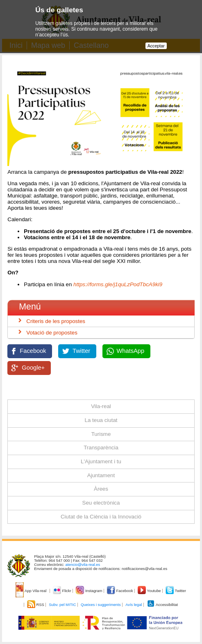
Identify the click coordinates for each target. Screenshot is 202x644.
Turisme (101, 434)
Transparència (101, 448)
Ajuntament (101, 475)
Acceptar (156, 46)
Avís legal (134, 605)
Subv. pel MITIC (62, 605)
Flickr (62, 591)
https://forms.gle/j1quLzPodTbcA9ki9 (117, 284)
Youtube (150, 591)
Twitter (81, 351)
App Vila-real (32, 591)
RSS (36, 605)
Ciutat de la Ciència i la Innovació (101, 517)
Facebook (33, 351)
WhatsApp (131, 351)
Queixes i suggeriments (101, 605)
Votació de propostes (52, 333)
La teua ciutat (101, 420)
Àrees (101, 489)
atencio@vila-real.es (83, 565)
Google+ (33, 368)
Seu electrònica (101, 503)
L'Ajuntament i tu (101, 461)
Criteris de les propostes (56, 321)
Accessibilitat (162, 605)
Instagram (90, 591)
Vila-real (101, 406)
